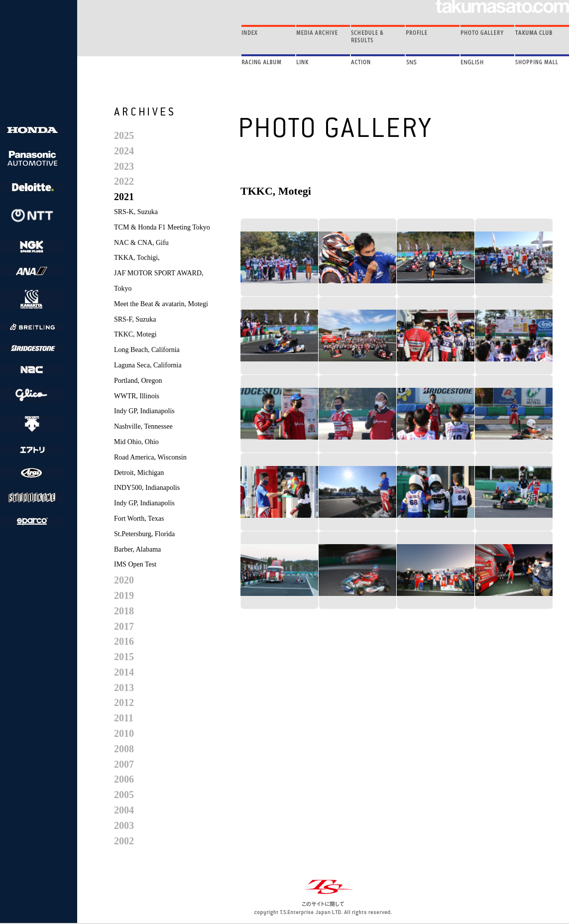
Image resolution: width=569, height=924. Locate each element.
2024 (124, 151)
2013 (124, 688)
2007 (124, 764)
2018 (124, 611)
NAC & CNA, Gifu (141, 243)
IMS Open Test (135, 564)
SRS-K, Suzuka (136, 212)
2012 (124, 702)
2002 (124, 841)
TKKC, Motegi (135, 334)
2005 (124, 795)
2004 (124, 810)
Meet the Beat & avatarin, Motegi (161, 304)
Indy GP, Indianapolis (144, 411)
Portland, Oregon (138, 381)
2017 (124, 626)
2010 (124, 733)
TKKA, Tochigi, (137, 258)
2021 (124, 197)
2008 (124, 749)
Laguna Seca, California (148, 365)
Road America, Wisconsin (150, 457)
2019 (124, 595)
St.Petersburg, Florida (144, 534)
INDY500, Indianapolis (147, 488)
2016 (124, 641)
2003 (124, 825)
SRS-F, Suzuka (135, 319)
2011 (124, 718)
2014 (124, 672)
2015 (124, 657)
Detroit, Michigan (139, 473)
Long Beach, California (147, 350)
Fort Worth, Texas (139, 519)
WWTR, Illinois (137, 396)
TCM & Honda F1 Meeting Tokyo (162, 227)
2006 (124, 779)
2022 (124, 181)
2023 (124, 166)
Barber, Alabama (137, 549)
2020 (124, 580)
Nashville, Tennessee (143, 426)
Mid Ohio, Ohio (136, 442)
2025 (124, 135)
